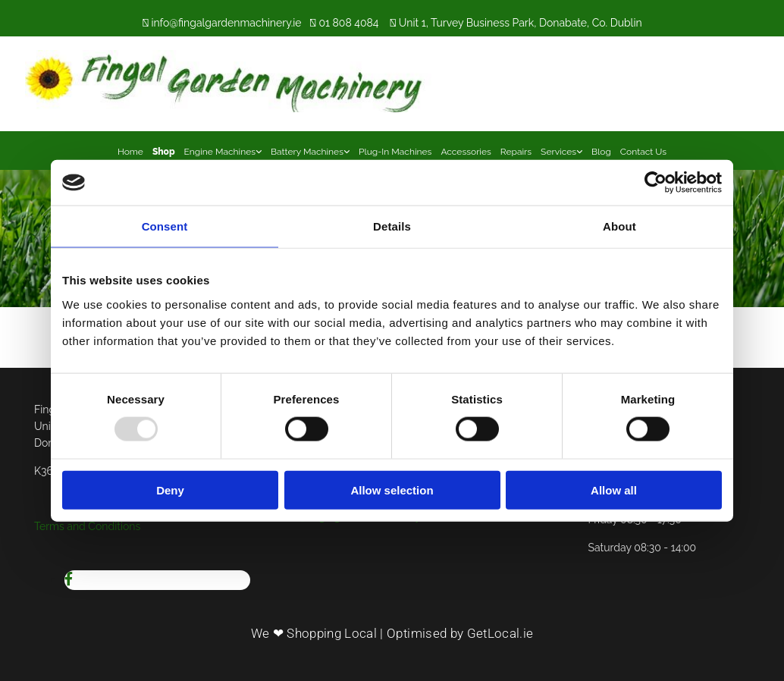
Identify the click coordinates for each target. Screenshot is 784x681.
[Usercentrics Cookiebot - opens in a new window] (655, 183)
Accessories (466, 152)
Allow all (614, 490)
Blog (601, 152)
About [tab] (619, 226)
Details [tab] (392, 226)
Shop (164, 152)
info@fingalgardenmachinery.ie (226, 23)
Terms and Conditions (87, 526)
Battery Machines (307, 152)
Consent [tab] (165, 226)
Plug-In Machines (395, 152)
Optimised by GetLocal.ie (460, 633)
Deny (170, 490)
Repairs (516, 152)
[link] (223, 151)
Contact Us (643, 152)
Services (558, 152)
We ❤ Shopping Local (314, 633)
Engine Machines (220, 152)
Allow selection (392, 490)
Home (130, 152)
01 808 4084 (348, 23)
